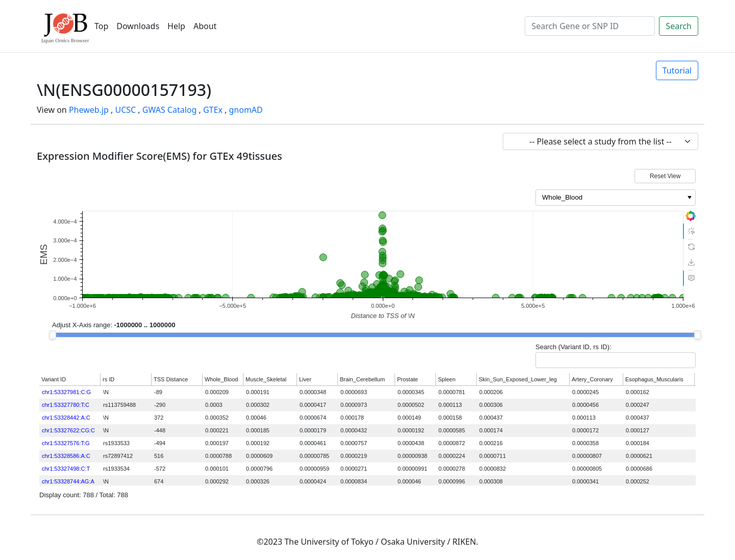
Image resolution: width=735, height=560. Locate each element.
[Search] (590, 26)
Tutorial (677, 70)
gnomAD (246, 110)
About (205, 26)
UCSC (125, 110)
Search (679, 26)
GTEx (213, 110)
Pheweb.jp (89, 110)
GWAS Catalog (170, 110)
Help (176, 26)
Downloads (138, 26)
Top (101, 26)
